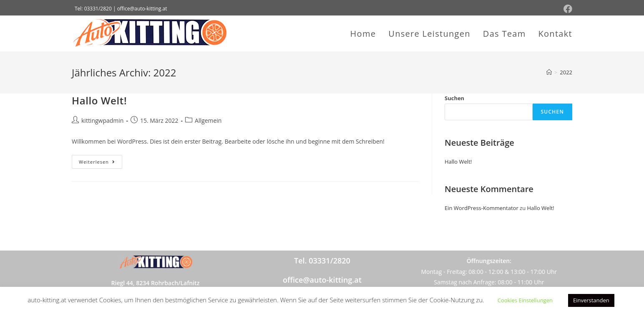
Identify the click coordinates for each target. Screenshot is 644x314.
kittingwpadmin (102, 120)
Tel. (322, 261)
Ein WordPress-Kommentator (482, 208)
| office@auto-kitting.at (140, 9)
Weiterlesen (101, 160)
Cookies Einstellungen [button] (525, 300)
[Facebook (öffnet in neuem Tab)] (567, 9)
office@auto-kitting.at (322, 280)
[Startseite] (549, 72)
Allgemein (208, 120)
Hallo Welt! (99, 100)
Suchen (454, 98)
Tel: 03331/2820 (93, 9)
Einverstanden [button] (591, 300)
